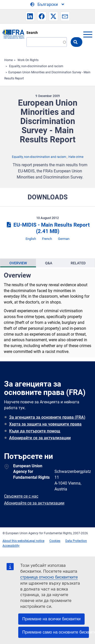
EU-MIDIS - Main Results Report (47, 228)
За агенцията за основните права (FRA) (47, 417)
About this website (15, 541)
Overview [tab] (18, 263)
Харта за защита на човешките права (45, 424)
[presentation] (18, 263)
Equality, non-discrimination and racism (36, 66)
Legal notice (36, 541)
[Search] (47, 42)
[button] (30, 16)
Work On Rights (28, 60)
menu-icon (88, 34)
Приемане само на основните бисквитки (56, 632)
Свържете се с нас (21, 496)
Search (32, 33)
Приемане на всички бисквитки (51, 619)
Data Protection (76, 541)
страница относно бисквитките (49, 577)
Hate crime (76, 157)
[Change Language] (48, 5)
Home (8, 60)
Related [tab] (78, 263)
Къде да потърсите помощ (35, 431)
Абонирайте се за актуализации (40, 438)
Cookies (55, 541)
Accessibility (11, 546)
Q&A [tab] (49, 263)
